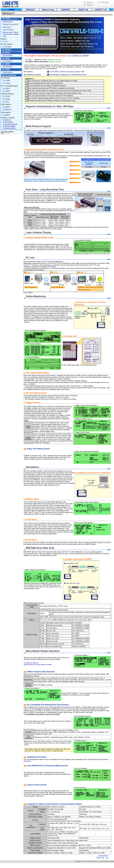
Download (27, 761)
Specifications (55, 75)
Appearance (65, 75)
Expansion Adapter (104, 159)
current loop (104, 163)
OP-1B (104, 167)
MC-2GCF (100, 199)
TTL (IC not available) (89, 163)
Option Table (80, 72)
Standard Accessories (79, 75)
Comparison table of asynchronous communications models (38, 664)
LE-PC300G (54, 72)
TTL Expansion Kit (89, 159)
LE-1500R (84, 56)
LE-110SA (73, 56)
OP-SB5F (89, 167)
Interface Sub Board (67, 72)
